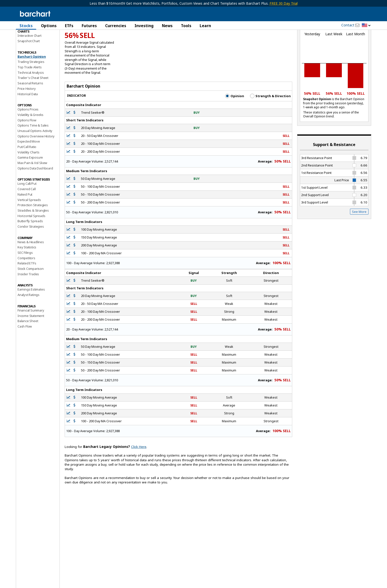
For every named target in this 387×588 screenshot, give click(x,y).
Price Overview (28, 39)
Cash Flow (25, 350)
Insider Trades (28, 298)
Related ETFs (27, 287)
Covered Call (27, 213)
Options (49, 26)
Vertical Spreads (29, 224)
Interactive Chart (29, 59)
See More (359, 236)
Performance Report (32, 44)
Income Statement (31, 340)
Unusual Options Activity (35, 155)
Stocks (26, 26)
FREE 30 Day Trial (284, 3)
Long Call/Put (27, 208)
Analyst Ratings (29, 319)
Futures (89, 26)
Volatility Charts (29, 176)
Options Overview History (36, 160)
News (167, 26)
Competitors (26, 282)
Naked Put (25, 218)
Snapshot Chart (29, 65)
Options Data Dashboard (35, 192)
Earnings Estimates (31, 313)
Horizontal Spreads (31, 240)
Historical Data (28, 118)
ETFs (69, 26)
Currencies (116, 26)
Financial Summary (31, 334)
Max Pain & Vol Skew (32, 187)
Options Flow (27, 144)
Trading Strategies (31, 86)
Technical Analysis (31, 96)
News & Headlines (31, 266)
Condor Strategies (31, 250)
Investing (144, 26)
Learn (205, 26)
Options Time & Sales (33, 149)
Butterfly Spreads (30, 245)
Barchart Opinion (32, 80)
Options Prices (28, 133)
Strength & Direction (270, 120)
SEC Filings (25, 276)
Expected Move (29, 165)
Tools (186, 26)
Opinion (235, 120)
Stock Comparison (31, 293)
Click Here (139, 471)
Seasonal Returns (30, 107)
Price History (27, 112)
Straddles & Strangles (33, 234)
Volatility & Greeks (30, 139)
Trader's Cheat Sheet (33, 102)
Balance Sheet (28, 345)
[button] (366, 26)
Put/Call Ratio (27, 171)
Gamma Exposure (30, 181)
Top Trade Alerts (30, 91)
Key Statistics (27, 271)
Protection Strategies (33, 229)
